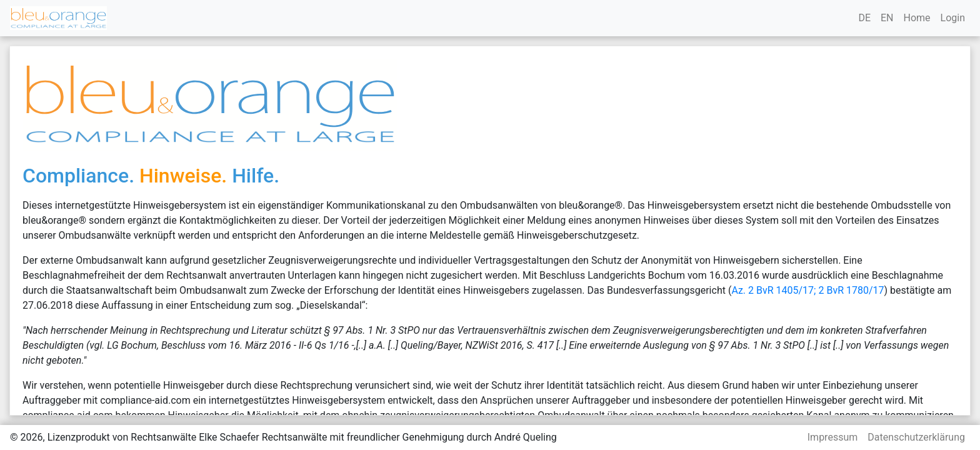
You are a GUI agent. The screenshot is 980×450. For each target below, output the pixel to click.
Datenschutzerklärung (916, 437)
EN (887, 18)
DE (864, 18)
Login (953, 18)
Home (917, 18)
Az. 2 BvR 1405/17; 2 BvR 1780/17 (807, 290)
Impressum (833, 437)
